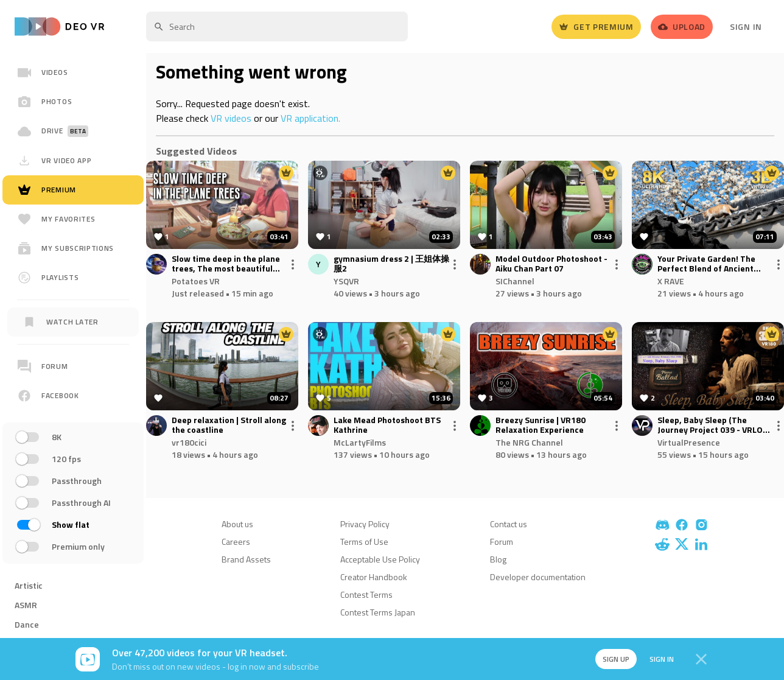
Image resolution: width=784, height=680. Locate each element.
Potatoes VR (196, 281)
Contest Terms (366, 594)
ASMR (26, 605)
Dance (27, 624)
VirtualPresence (689, 442)
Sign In (746, 26)
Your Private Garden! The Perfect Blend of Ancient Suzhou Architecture (706, 264)
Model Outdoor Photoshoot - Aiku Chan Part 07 (551, 264)
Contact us (509, 524)
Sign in (657, 659)
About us (237, 524)
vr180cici (189, 442)
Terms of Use (364, 542)
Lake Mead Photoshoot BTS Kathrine (387, 426)
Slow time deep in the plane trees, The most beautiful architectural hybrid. (226, 264)
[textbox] (277, 26)
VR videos (231, 118)
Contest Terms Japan (378, 612)
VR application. (310, 118)
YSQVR (346, 281)
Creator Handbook (374, 577)
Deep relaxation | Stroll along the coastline (229, 426)
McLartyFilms (360, 442)
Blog (498, 559)
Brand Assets (246, 559)
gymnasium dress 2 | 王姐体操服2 (391, 264)
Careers (236, 542)
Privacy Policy (365, 524)
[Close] (701, 659)
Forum (502, 542)
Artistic (29, 585)
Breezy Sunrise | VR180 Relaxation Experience (541, 426)
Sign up (610, 659)
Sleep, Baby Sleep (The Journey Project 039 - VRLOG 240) (713, 426)
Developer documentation (538, 577)
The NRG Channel (529, 442)
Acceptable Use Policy (380, 559)
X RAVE (671, 281)
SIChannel (515, 281)
